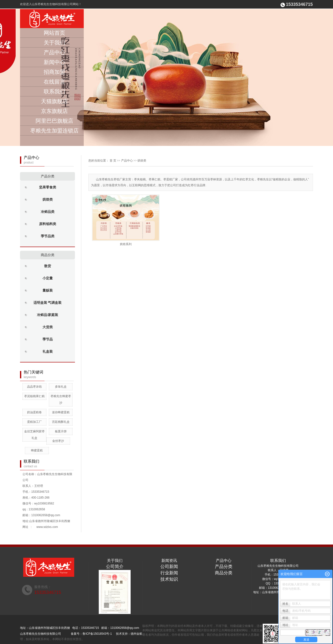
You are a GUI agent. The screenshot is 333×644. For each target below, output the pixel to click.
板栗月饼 (61, 431)
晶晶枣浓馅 (34, 387)
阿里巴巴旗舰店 (54, 121)
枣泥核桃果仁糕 (34, 396)
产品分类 (48, 176)
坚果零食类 (48, 187)
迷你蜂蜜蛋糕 (61, 412)
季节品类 (48, 236)
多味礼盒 (61, 387)
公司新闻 (169, 567)
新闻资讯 (169, 561)
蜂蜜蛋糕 (37, 450)
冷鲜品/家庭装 (48, 315)
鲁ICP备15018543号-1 (97, 634)
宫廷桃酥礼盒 (61, 422)
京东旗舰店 (54, 111)
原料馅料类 (48, 224)
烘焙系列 (126, 244)
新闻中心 (54, 62)
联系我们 (54, 92)
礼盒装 (48, 352)
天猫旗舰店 (54, 101)
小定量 (48, 278)
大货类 (48, 327)
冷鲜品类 (48, 212)
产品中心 (54, 52)
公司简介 (115, 567)
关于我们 (54, 43)
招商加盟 (54, 72)
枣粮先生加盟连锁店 (54, 131)
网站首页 (54, 33)
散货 (48, 266)
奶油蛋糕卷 (34, 412)
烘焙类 (48, 200)
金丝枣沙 (58, 441)
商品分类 (48, 255)
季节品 (48, 339)
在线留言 (54, 82)
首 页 (113, 161)
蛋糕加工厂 (34, 422)
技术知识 (169, 579)
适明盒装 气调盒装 (48, 303)
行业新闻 (169, 573)
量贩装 (48, 290)
